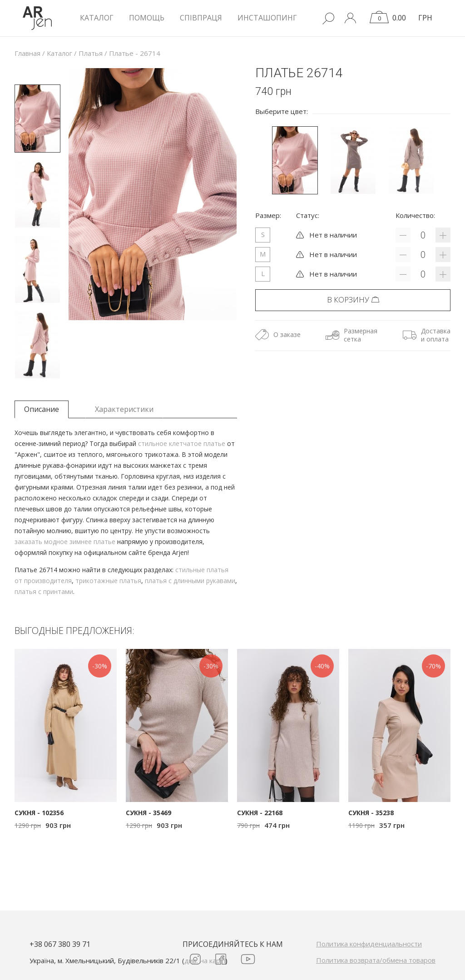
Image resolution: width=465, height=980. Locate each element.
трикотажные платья (108, 581)
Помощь (147, 18)
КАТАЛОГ (97, 18)
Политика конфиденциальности (369, 944)
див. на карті (205, 960)
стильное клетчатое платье (182, 443)
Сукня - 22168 (260, 813)
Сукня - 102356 (39, 813)
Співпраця (201, 18)
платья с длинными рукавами (190, 581)
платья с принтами (44, 591)
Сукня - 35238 (371, 813)
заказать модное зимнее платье (65, 542)
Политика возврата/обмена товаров (376, 960)
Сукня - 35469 (148, 813)
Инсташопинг (267, 18)
